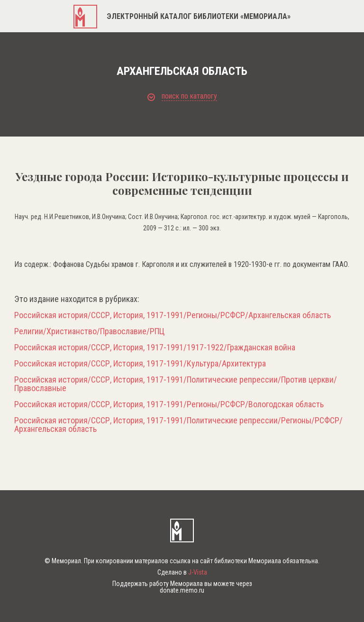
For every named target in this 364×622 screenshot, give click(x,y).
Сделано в (182, 572)
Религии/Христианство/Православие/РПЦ (89, 331)
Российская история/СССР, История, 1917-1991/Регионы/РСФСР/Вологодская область (169, 404)
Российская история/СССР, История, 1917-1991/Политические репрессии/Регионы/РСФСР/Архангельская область (178, 425)
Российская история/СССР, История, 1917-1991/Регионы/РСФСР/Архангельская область (173, 315)
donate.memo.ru (182, 590)
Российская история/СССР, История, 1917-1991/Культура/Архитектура (140, 364)
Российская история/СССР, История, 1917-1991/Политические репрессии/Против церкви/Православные (176, 384)
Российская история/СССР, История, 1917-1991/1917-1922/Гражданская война (155, 348)
